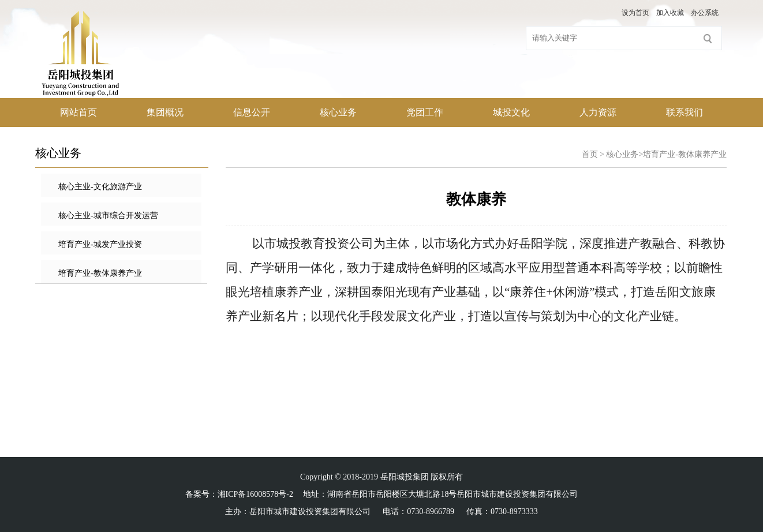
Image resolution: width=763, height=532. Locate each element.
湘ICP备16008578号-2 (255, 494)
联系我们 (685, 112)
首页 (590, 154)
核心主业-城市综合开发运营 (108, 216)
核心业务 (338, 112)
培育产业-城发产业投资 (100, 244)
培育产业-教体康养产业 (100, 273)
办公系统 (705, 13)
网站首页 (78, 112)
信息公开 (252, 112)
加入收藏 (670, 13)
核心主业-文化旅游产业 (100, 187)
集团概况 (165, 112)
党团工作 (425, 112)
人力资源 (598, 112)
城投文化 (511, 112)
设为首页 (635, 13)
